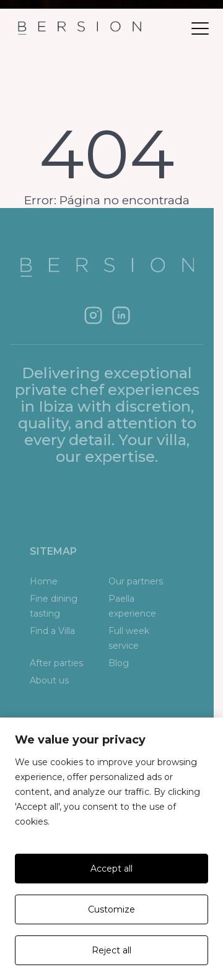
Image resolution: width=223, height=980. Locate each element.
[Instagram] (93, 315)
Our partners (136, 581)
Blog (119, 663)
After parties (56, 663)
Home (44, 581)
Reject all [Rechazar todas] (111, 950)
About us (49, 680)
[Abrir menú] (200, 28)
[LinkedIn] (121, 315)
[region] (111, 849)
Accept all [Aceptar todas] (111, 869)
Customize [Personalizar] (111, 909)
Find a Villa (52, 631)
